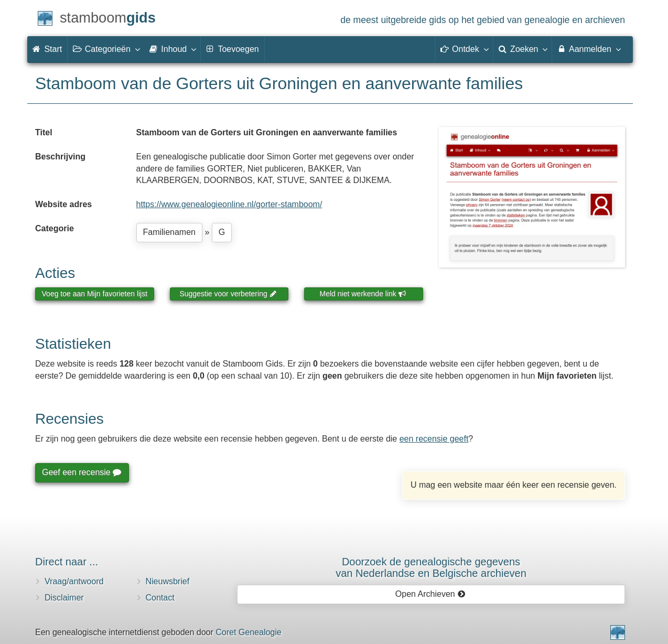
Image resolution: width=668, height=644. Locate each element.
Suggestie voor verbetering (228, 294)
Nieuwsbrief (168, 581)
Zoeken (523, 49)
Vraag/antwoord (74, 581)
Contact (160, 598)
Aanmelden (589, 49)
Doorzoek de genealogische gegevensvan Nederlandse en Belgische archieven (431, 567)
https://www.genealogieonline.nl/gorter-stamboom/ (229, 204)
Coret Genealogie (248, 632)
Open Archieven (430, 594)
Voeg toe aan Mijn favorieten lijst (95, 294)
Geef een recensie (81, 472)
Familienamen (169, 232)
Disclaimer (64, 598)
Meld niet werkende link (363, 294)
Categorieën (106, 49)
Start (47, 49)
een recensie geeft (434, 439)
